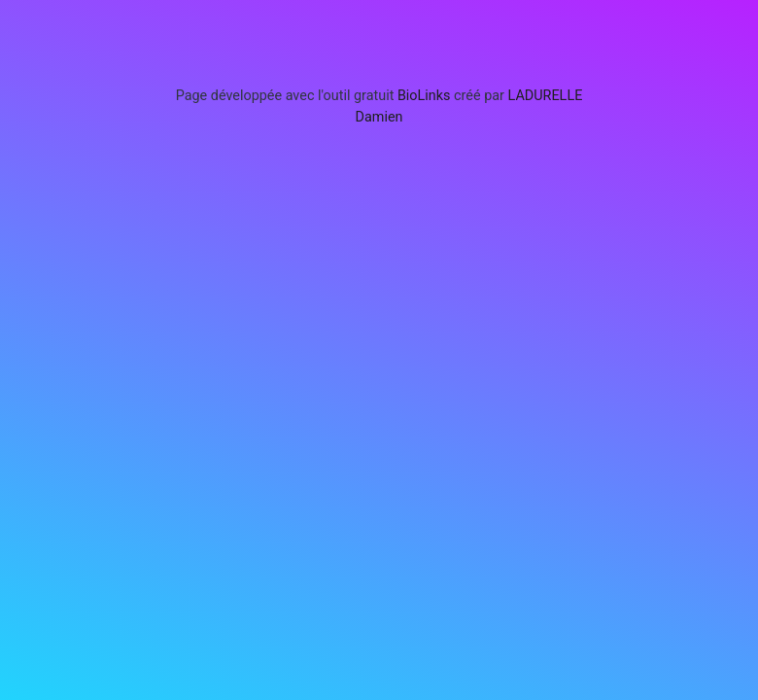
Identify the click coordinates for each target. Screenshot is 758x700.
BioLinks (424, 96)
